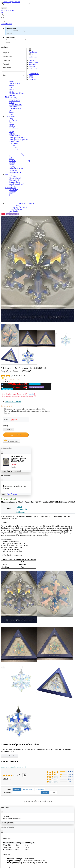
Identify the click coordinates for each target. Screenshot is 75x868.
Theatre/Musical (15, 109)
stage (11, 87)
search (4, 8)
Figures (12, 134)
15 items (71, 772)
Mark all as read (6, 24)
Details (31, 394)
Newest (17, 789)
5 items (70, 774)
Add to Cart (16, 435)
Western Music (15, 101)
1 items (70, 779)
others (12, 85)
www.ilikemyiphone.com (12, 2)
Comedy (12, 91)
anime (31, 76)
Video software (34, 74)
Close (4, 494)
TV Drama (32, 80)
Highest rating (28, 789)
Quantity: (6, 816)
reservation (6, 60)
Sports (12, 89)
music (11, 81)
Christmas (22, 512)
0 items (70, 781)
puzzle (12, 124)
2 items (70, 777)
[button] (37, 21)
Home (5, 75)
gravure (12, 95)
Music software (10, 97)
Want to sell (7, 68)
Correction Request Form (10, 756)
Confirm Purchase (14, 471)
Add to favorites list (12, 441)
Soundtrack (13, 107)
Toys (11, 118)
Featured (6, 64)
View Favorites (12, 494)
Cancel (4, 471)
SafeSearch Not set (7, 10)
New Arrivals (7, 56)
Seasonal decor (23, 509)
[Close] (2, 452)
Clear (54, 793)
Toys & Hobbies (11, 116)
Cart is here (33, 57)
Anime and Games (16, 105)
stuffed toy (13, 120)
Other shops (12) (13, 402)
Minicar (12, 126)
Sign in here (33, 52)
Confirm (11, 823)
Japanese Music (15, 99)
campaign (6, 53)
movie (31, 78)
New (22, 384)
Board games (14, 128)
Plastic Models (15, 136)
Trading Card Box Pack (18, 138)
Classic (12, 103)
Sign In (3, 12)
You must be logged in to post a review (14, 767)
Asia (11, 114)
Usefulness (40, 789)
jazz (11, 110)
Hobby (12, 132)
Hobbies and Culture (16, 93)
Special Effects (15, 83)
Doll (11, 122)
